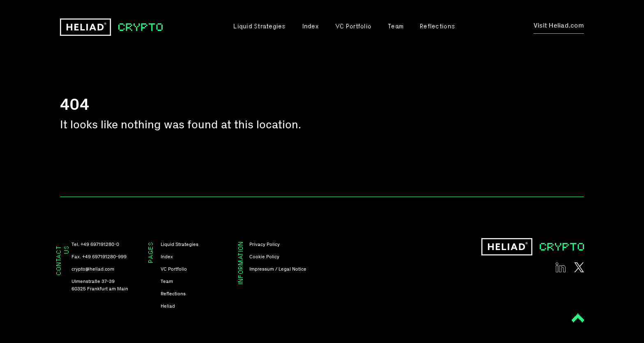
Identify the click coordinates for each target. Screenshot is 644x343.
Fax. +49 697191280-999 (99, 257)
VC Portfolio (353, 27)
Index (310, 27)
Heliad (168, 306)
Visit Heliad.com (559, 25)
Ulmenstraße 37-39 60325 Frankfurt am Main (100, 285)
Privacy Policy (264, 244)
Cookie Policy (264, 257)
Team (396, 27)
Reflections (437, 27)
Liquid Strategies (259, 27)
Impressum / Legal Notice (278, 269)
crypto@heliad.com (93, 269)
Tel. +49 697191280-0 (95, 244)
